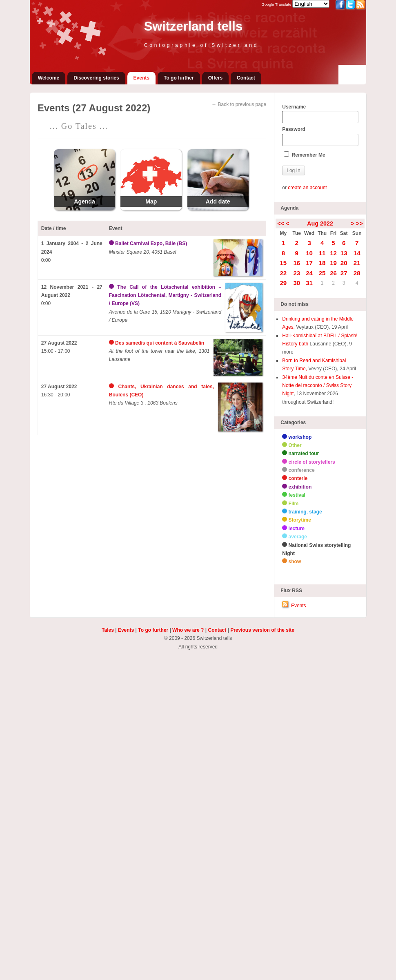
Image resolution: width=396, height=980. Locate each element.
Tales (108, 630)
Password (320, 136)
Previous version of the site (262, 630)
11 (322, 253)
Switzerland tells (193, 26)
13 (344, 253)
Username (320, 114)
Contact (246, 78)
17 (309, 263)
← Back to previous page (239, 104)
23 (297, 273)
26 (333, 273)
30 (297, 283)
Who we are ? (188, 630)
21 (357, 263)
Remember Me (304, 155)
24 (309, 273)
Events (141, 78)
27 (344, 273)
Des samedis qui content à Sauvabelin (160, 343)
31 (309, 283)
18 (322, 263)
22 (284, 273)
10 (309, 253)
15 (284, 263)
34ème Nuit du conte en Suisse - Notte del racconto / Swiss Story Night (318, 386)
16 (297, 263)
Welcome (49, 78)
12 (333, 253)
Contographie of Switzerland (201, 45)
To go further (179, 78)
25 (322, 273)
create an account (307, 188)
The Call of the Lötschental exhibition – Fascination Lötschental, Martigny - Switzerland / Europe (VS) (165, 295)
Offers (215, 78)
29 (284, 283)
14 (357, 253)
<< (281, 223)
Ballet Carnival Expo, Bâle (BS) (151, 243)
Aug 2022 (320, 223)
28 (357, 273)
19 (333, 263)
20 (344, 263)
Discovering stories (96, 78)
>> (359, 223)
